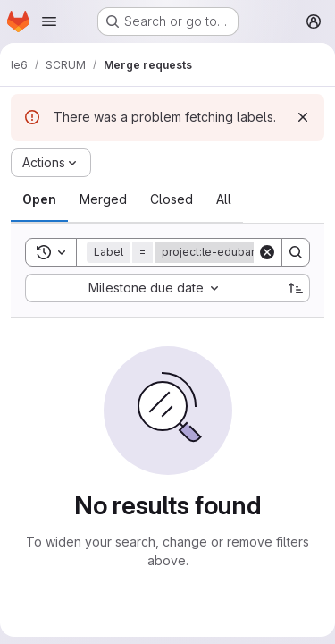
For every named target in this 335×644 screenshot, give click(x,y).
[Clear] (267, 252)
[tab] (39, 199)
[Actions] (51, 163)
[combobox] (153, 288)
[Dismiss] (303, 117)
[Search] (296, 252)
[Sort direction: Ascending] (296, 288)
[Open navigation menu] (49, 21)
